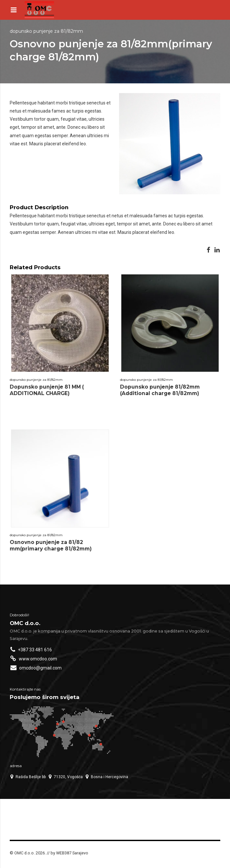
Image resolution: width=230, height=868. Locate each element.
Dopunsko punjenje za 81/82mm (46, 31)
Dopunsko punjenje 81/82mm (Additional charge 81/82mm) (160, 390)
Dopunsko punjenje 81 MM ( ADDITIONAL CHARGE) (47, 390)
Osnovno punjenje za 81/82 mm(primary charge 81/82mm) (51, 545)
